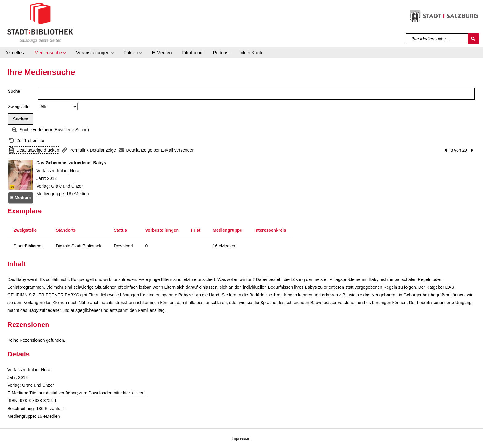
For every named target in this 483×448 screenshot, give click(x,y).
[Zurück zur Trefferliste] (26, 141)
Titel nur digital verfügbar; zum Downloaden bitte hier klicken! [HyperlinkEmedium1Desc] (87, 393)
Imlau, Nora (68, 171)
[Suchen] (473, 39)
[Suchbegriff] (437, 39)
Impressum (241, 438)
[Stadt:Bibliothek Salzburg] (40, 22)
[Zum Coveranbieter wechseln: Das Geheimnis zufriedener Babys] (21, 175)
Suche (14, 91)
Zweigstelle (19, 107)
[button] (50, 53)
